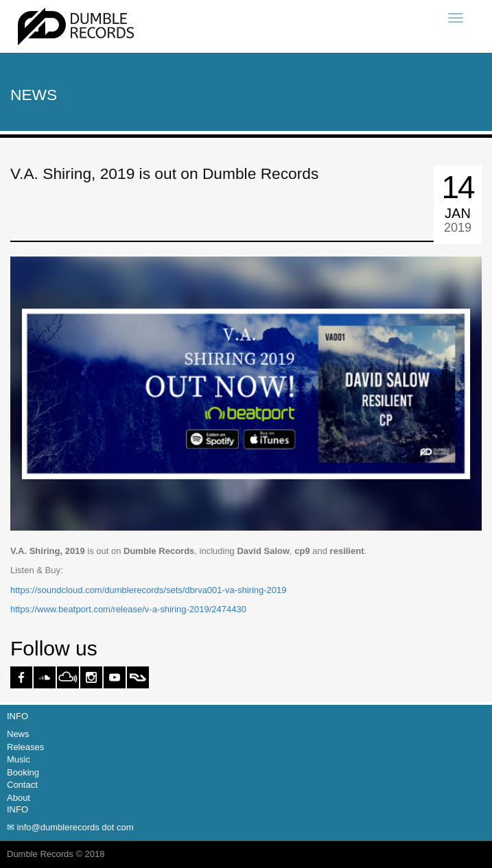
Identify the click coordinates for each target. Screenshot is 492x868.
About (19, 798)
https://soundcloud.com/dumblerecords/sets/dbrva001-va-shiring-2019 (149, 590)
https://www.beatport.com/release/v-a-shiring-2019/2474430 (128, 609)
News (18, 734)
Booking (23, 772)
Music (19, 759)
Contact (22, 785)
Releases (25, 747)
